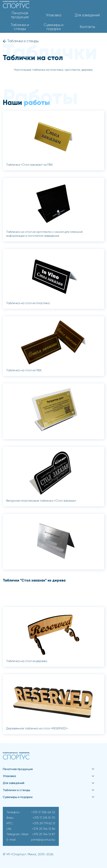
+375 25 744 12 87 (44, 834)
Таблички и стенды (20, 27)
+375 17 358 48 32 (43, 812)
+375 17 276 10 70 (44, 818)
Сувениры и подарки (53, 27)
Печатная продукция (20, 15)
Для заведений (87, 15)
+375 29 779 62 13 (44, 824)
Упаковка (54, 15)
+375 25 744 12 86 (44, 829)
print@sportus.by (43, 840)
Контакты (87, 27)
